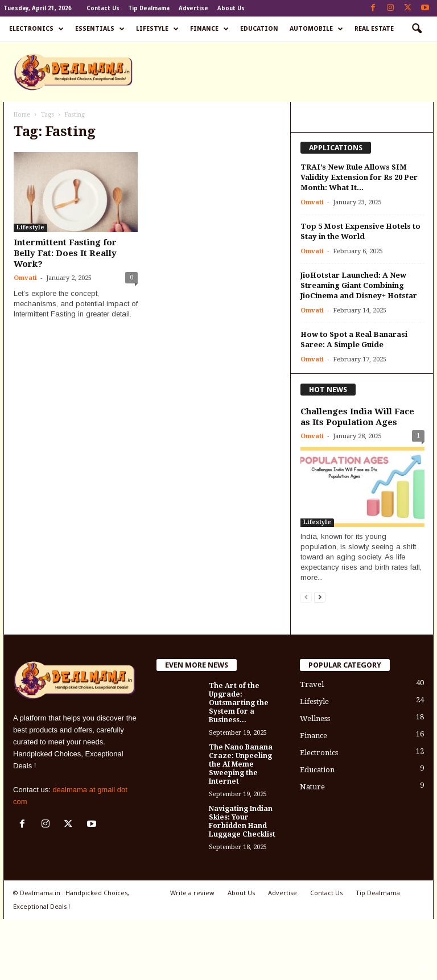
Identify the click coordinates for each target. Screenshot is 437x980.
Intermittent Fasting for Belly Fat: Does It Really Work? (65, 253)
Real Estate (374, 29)
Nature (312, 787)
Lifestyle (157, 29)
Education (259, 29)
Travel (312, 684)
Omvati (25, 278)
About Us (231, 8)
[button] (417, 29)
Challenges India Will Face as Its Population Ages (357, 417)
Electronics (36, 29)
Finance (209, 29)
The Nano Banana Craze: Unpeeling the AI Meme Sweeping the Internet (241, 764)
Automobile (316, 29)
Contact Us (103, 8)
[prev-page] (306, 597)
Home (22, 115)
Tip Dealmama (149, 8)
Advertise (193, 8)
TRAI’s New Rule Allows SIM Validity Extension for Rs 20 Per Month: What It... (359, 177)
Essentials (100, 29)
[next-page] (320, 597)
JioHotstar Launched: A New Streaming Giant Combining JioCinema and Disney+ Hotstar (359, 285)
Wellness (315, 718)
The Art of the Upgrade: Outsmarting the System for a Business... (239, 703)
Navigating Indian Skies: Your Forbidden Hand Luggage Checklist (242, 822)
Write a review (192, 893)
